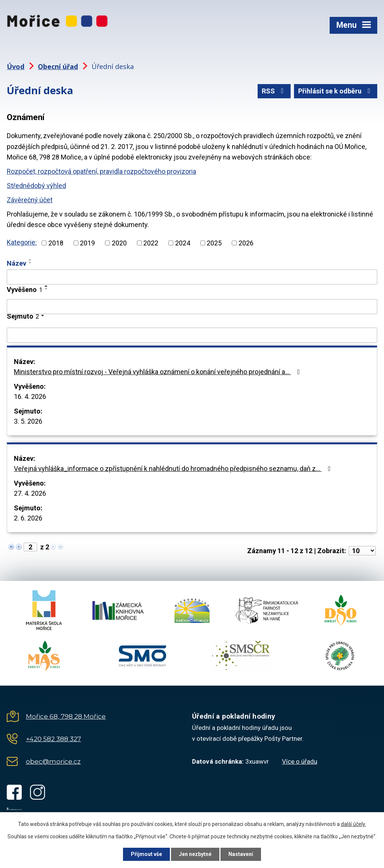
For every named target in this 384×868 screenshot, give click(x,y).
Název (16, 263)
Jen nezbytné (195, 854)
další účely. (353, 824)
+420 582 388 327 (53, 739)
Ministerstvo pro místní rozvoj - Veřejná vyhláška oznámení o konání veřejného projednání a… (158, 372)
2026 (246, 243)
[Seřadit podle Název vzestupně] (30, 260)
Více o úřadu (300, 761)
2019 (87, 243)
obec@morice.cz (53, 761)
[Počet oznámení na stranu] (362, 551)
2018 (56, 243)
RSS (274, 91)
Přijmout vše (146, 854)
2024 (183, 243)
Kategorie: (22, 242)
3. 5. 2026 (28, 421)
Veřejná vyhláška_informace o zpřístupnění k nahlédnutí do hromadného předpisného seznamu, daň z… (174, 469)
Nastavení (241, 854)
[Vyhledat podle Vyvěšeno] (192, 307)
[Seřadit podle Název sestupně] (30, 263)
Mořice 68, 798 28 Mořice (66, 716)
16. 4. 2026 (30, 396)
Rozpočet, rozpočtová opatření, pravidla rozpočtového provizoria (101, 171)
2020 (119, 243)
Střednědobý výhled (36, 186)
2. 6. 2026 (28, 518)
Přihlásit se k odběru (336, 91)
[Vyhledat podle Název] (192, 277)
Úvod (16, 66)
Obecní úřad (58, 66)
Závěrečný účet (30, 200)
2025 (214, 243)
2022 (151, 243)
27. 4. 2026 (30, 493)
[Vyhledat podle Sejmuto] (192, 335)
